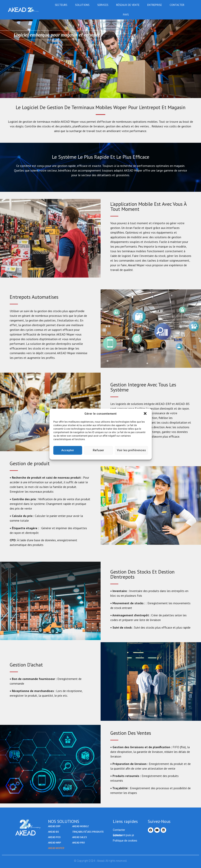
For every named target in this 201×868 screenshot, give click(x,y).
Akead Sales (79, 837)
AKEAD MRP (54, 843)
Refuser (98, 450)
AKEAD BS (53, 832)
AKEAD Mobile (80, 826)
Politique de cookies (125, 841)
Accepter (68, 450)
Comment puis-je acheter (123, 835)
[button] (146, 414)
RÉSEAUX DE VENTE (129, 5)
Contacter (177, 5)
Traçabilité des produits (88, 832)
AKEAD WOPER (56, 848)
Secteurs (62, 5)
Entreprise (156, 5)
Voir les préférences (131, 450)
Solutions (83, 5)
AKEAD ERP (54, 826)
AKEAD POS (54, 837)
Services (104, 5)
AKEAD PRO (79, 843)
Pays (127, 15)
